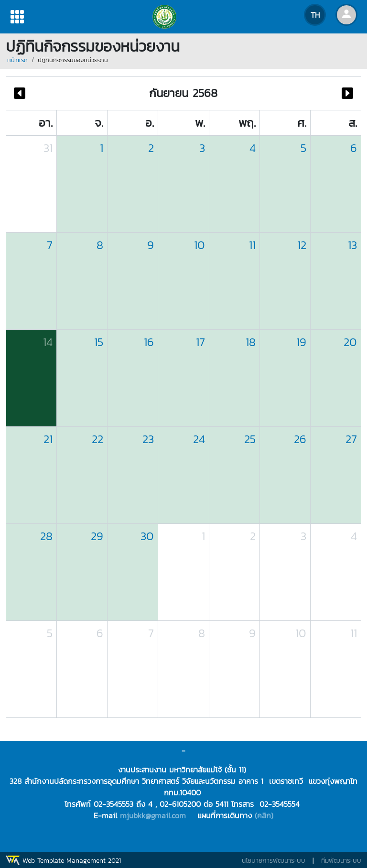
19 (301, 342)
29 (97, 536)
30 (147, 536)
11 (252, 245)
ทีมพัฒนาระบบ (341, 861)
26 (300, 439)
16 (149, 342)
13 (352, 245)
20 (350, 342)
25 (250, 439)
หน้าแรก (17, 60)
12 (302, 245)
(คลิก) (264, 815)
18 (251, 342)
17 (200, 342)
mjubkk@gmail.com (153, 815)
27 (351, 439)
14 (48, 342)
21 (48, 439)
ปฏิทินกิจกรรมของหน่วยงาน (73, 60)
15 (99, 342)
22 (97, 439)
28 (46, 536)
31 (48, 148)
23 (148, 439)
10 (200, 245)
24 (199, 439)
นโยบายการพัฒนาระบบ (274, 861)
